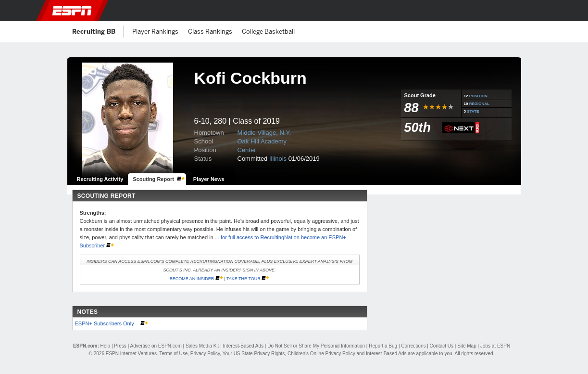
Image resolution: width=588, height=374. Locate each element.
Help (106, 346)
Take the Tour (244, 279)
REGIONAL (479, 104)
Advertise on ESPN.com (156, 346)
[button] (532, 11)
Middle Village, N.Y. (264, 133)
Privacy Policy (205, 354)
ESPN (72, 11)
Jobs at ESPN (495, 346)
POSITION (478, 96)
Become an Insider (192, 279)
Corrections (413, 346)
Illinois (278, 159)
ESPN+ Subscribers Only (105, 323)
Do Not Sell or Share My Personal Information (316, 346)
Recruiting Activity (100, 179)
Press (120, 346)
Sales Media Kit (202, 346)
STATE (473, 111)
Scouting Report (153, 179)
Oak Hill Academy (262, 141)
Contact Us (442, 346)
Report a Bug (383, 346)
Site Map (467, 346)
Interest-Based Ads (244, 346)
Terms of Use (173, 354)
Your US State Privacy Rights (254, 354)
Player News (209, 179)
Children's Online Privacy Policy (321, 354)
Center (247, 150)
